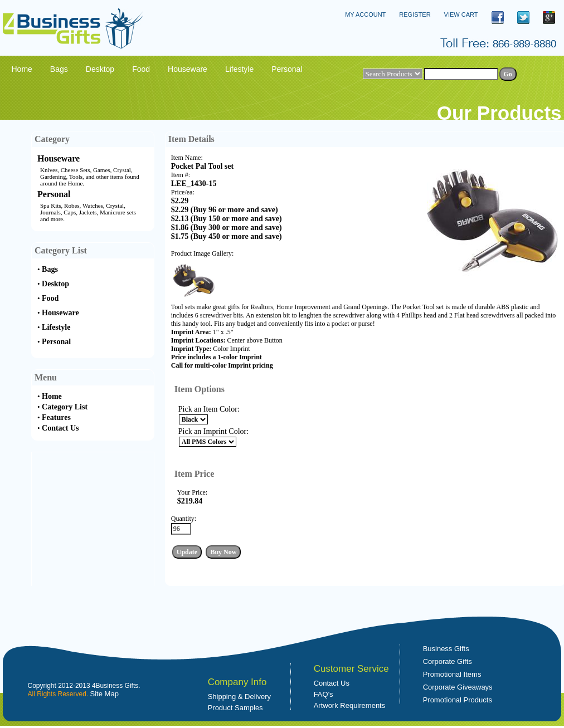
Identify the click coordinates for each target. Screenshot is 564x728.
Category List (65, 407)
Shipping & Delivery (239, 697)
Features (56, 417)
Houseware (59, 158)
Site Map (104, 694)
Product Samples (235, 708)
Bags (50, 269)
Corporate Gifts (448, 661)
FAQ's (324, 694)
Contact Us (60, 428)
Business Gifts (446, 649)
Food (50, 298)
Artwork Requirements (350, 705)
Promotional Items (452, 674)
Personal (54, 194)
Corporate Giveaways (458, 687)
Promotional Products (458, 700)
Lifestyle (56, 327)
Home (52, 396)
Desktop (55, 284)
